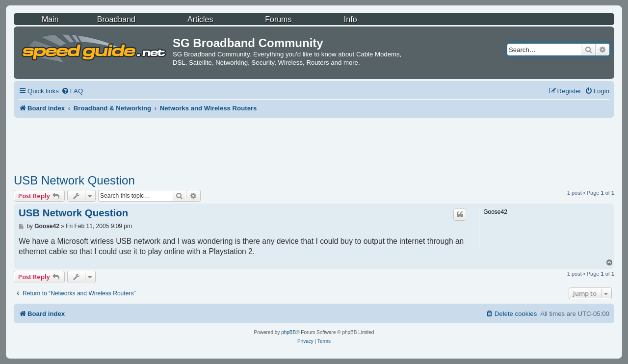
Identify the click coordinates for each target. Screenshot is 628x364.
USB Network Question (74, 180)
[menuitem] (72, 91)
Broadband (116, 19)
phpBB (288, 332)
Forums (278, 19)
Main (50, 19)
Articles (200, 19)
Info (351, 19)
